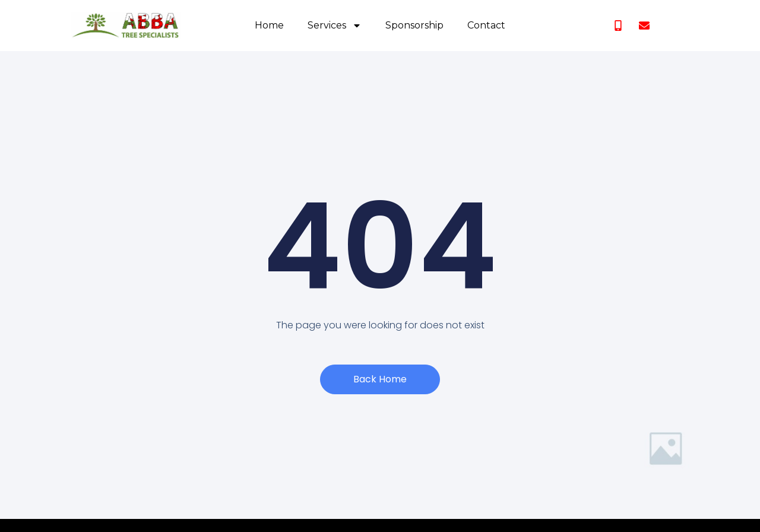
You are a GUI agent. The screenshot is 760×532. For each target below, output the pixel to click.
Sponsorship (414, 25)
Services (335, 26)
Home (269, 25)
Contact (486, 25)
